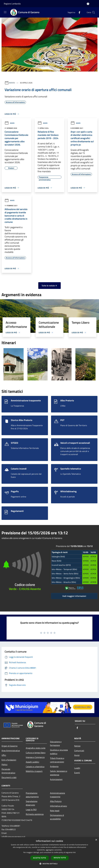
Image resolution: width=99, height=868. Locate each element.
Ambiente (54, 766)
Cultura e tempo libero (36, 753)
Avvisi (12, 83)
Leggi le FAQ (31, 810)
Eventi (77, 773)
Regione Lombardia (12, 4)
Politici (5, 764)
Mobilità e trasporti (34, 771)
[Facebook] (78, 12)
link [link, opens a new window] (74, 852)
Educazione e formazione (56, 743)
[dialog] (49, 853)
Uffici (4, 755)
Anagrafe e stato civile (36, 748)
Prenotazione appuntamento (32, 795)
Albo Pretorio (56, 801)
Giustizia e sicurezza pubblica (59, 752)
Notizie (77, 746)
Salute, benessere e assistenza (59, 773)
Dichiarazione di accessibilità (57, 817)
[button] (49, 864)
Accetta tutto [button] (40, 858)
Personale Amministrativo (8, 771)
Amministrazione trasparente (57, 795)
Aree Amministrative (11, 751)
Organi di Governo (9, 746)
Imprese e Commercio (35, 757)
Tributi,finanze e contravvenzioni (57, 760)
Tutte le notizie (49, 286)
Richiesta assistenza (35, 814)
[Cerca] (94, 12)
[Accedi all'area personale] (88, 4)
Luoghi (77, 768)
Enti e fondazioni (9, 760)
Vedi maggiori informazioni (74, 596)
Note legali (55, 811)
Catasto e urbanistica (35, 767)
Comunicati (79, 751)
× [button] (96, 840)
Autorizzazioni (56, 779)
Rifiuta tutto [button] (60, 858)
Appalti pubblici (32, 762)
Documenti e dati (9, 777)
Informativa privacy (59, 806)
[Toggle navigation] (5, 12)
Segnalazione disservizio (32, 803)
